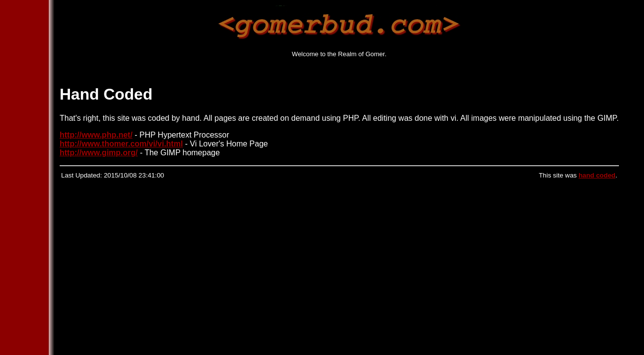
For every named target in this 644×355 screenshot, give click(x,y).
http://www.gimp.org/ (99, 153)
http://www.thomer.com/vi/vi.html (121, 144)
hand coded (597, 175)
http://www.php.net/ (96, 135)
